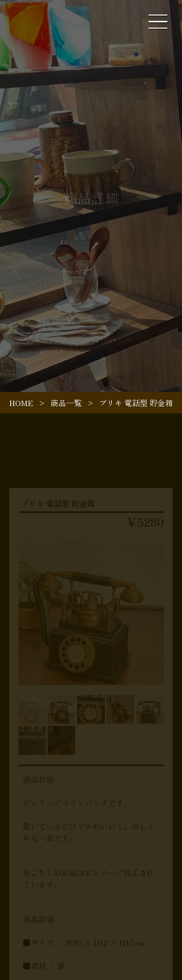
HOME (21, 403)
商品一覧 (66, 403)
